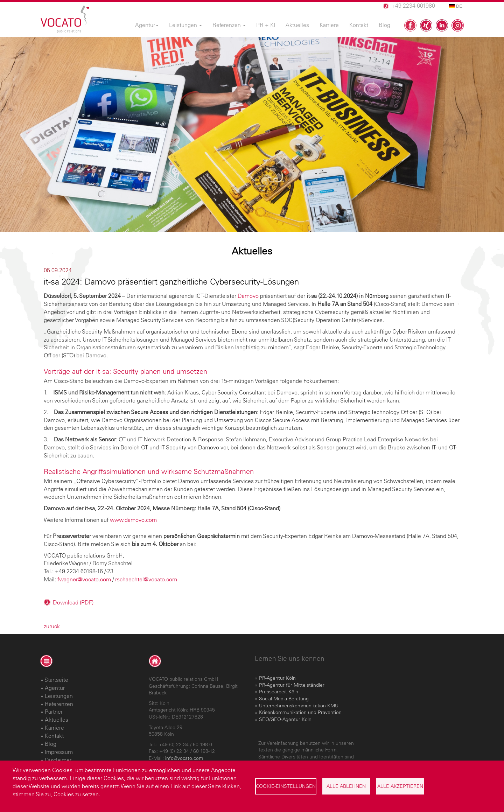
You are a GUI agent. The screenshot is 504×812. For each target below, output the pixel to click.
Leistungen (59, 696)
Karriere (54, 728)
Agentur (55, 688)
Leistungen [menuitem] (185, 25)
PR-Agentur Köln (277, 678)
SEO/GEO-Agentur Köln (285, 719)
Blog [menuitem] (384, 25)
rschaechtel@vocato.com (146, 579)
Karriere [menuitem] (329, 25)
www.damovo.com (133, 520)
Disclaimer (58, 760)
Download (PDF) (73, 602)
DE (456, 6)
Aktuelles (57, 720)
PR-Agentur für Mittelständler (292, 685)
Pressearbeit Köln (279, 692)
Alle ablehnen (346, 786)
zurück (52, 626)
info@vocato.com (184, 758)
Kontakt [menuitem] (359, 25)
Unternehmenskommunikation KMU (299, 706)
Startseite (56, 680)
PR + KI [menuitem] (266, 25)
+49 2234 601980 (413, 6)
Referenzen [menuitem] (229, 25)
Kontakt (54, 736)
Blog (51, 744)
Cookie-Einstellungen (286, 786)
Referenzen (59, 704)
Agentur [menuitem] (147, 25)
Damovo (248, 296)
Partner (54, 712)
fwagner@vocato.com (84, 579)
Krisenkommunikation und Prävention (300, 712)
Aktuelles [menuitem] (297, 25)
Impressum (59, 752)
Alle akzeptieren (400, 786)
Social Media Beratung (284, 699)
